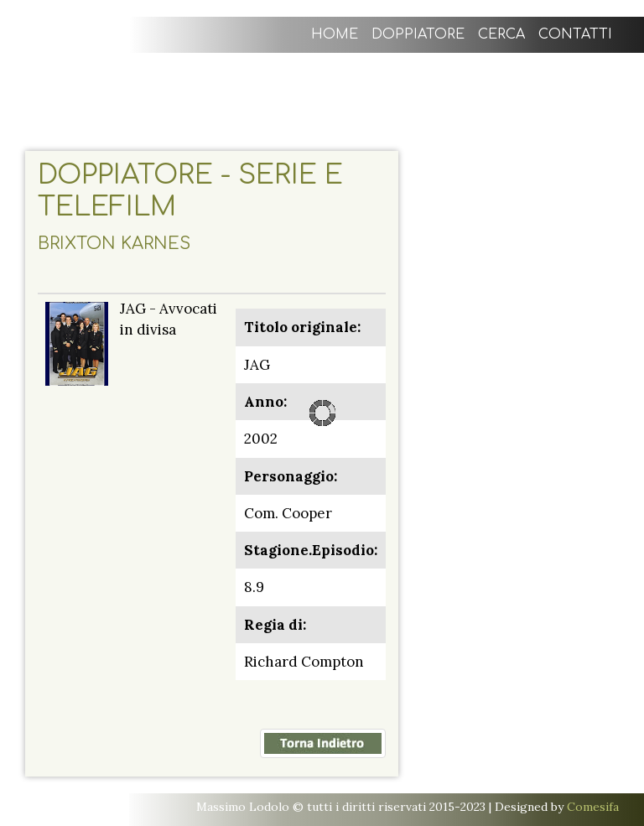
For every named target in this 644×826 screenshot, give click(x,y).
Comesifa (593, 807)
